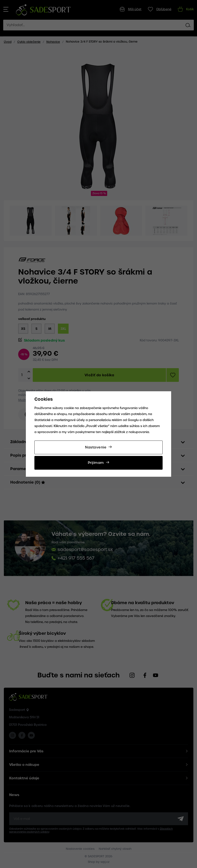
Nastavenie (96, 447)
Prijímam (96, 463)
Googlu (133, 420)
